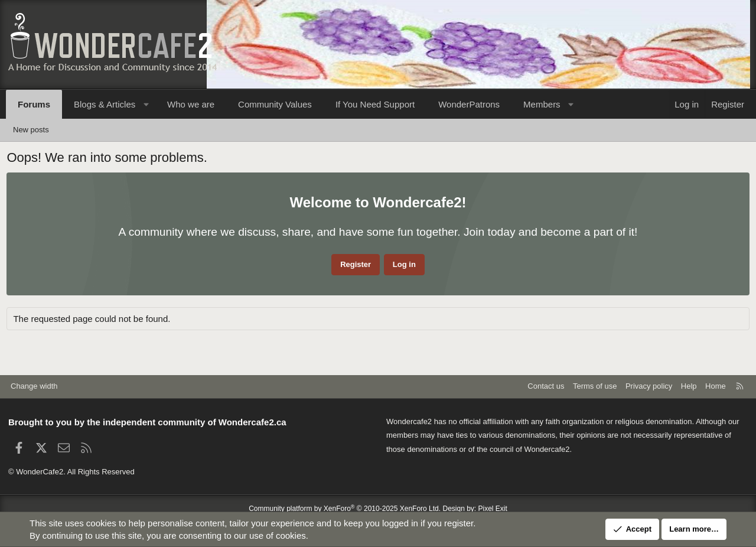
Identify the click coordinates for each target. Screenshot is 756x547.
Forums (34, 104)
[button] (146, 104)
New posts (31, 130)
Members (542, 104)
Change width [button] (34, 386)
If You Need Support (375, 104)
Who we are (191, 104)
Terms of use (595, 386)
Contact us (546, 386)
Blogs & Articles (105, 104)
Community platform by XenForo (345, 509)
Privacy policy (649, 386)
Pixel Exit (493, 509)
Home (716, 386)
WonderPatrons (469, 104)
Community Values (275, 104)
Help (689, 386)
